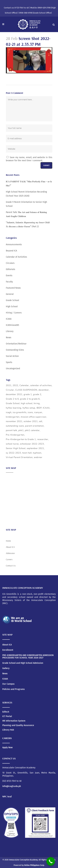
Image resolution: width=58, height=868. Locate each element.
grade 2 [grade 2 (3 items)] (37, 394)
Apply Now (7, 747)
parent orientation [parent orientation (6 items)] (34, 426)
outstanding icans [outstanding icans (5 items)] (15, 426)
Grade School (12, 300)
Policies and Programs (14, 689)
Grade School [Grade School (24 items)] (13, 403)
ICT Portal (7, 716)
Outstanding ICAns (15, 350)
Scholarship (12, 507)
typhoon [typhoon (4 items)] (37, 453)
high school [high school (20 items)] (27, 403)
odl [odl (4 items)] (41, 421)
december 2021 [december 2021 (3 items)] (14, 394)
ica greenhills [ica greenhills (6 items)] (20, 412)
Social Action (12, 356)
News (9, 338)
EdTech (6, 712)
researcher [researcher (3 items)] (43, 439)
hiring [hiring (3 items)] (37, 403)
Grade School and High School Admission (23, 663)
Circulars (10, 263)
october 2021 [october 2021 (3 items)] (31, 421)
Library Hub (8, 730)
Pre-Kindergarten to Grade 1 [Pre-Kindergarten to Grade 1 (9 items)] (21, 439)
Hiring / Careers (14, 313)
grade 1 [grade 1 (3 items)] (28, 394)
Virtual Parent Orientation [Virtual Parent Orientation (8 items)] (19, 457)
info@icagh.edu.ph (12, 786)
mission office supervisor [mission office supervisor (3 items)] (34, 417)
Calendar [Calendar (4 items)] (24, 385)
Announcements (14, 245)
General (10, 294)
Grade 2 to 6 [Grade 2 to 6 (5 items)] (12, 399)
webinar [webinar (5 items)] (38, 457)
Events (9, 276)
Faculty (9, 282)
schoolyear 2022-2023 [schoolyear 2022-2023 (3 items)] (32, 444)
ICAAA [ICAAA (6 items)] (46, 408)
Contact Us (11, 566)
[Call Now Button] (51, 861)
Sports (9, 362)
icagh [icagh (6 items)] (9, 412)
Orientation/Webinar (16, 344)
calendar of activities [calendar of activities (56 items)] (41, 385)
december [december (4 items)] (44, 390)
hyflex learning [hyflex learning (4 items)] (14, 408)
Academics (11, 483)
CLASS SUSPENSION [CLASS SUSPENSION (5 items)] (26, 390)
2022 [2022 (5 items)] (15, 385)
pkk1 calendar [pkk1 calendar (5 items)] (32, 430)
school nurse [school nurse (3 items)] (12, 444)
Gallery (6, 668)
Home (8, 541)
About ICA (11, 477)
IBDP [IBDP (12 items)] (39, 408)
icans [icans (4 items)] (30, 412)
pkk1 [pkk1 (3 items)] (21, 430)
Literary (10, 331)
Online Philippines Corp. (34, 865)
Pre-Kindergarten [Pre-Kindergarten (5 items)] (15, 435)
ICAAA (9, 319)
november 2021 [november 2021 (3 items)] (14, 421)
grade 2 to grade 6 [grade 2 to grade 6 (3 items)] (30, 399)
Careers (10, 519)
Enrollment (8, 650)
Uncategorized (13, 369)
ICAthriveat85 (12, 325)
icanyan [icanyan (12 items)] (38, 412)
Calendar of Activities (16, 257)
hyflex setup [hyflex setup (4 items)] (29, 408)
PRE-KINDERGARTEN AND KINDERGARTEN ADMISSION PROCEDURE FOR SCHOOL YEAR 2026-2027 (28, 657)
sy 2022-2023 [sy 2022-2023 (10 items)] (13, 453)
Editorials (11, 269)
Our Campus (8, 684)
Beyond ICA (11, 251)
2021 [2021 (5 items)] (9, 385)
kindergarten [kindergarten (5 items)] (13, 417)
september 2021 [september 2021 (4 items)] (35, 448)
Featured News (13, 288)
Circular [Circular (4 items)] (10, 390)
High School (12, 307)
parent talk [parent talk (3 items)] (12, 430)
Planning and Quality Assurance (18, 725)
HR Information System (14, 721)
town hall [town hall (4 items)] (27, 453)
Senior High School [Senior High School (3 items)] (16, 448)
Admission (11, 489)
